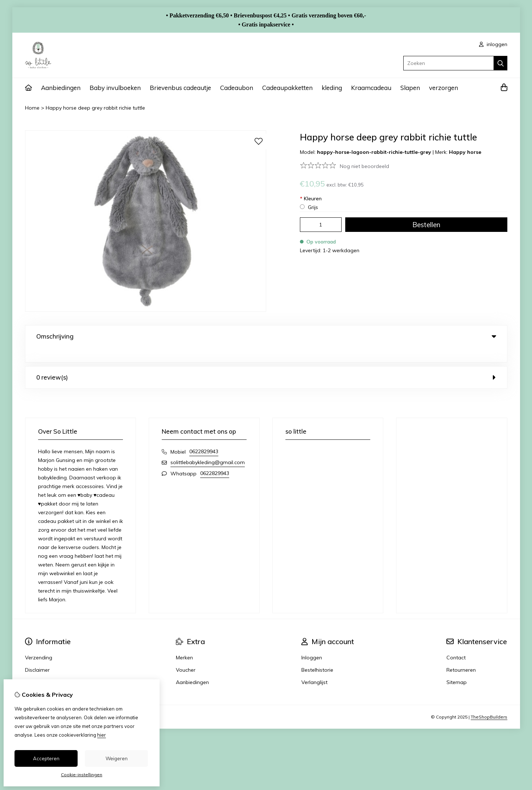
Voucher (186, 655)
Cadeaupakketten (287, 88)
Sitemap (457, 667)
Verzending (39, 643)
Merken (184, 643)
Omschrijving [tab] (266, 336)
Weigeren (117, 758)
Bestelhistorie (317, 655)
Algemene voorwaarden (54, 667)
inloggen (493, 44)
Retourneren (461, 655)
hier (102, 735)
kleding (332, 88)
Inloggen (312, 643)
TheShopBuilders (489, 702)
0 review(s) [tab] (266, 362)
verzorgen (444, 88)
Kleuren (311, 198)
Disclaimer (37, 655)
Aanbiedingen (61, 88)
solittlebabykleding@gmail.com (208, 447)
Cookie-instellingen (82, 775)
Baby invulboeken (115, 88)
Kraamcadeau (371, 88)
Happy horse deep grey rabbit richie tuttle (95, 108)
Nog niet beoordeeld (364, 166)
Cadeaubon (237, 88)
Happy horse (465, 152)
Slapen (410, 88)
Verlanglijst (314, 667)
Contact (456, 643)
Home (32, 108)
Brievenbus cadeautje (180, 88)
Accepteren (46, 758)
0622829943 (204, 437)
